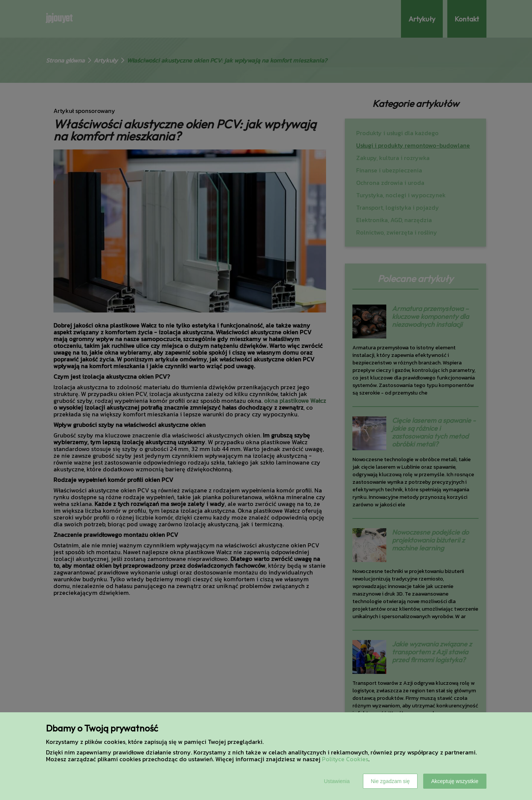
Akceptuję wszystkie (455, 781)
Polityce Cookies (345, 759)
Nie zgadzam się (390, 781)
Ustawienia (337, 781)
